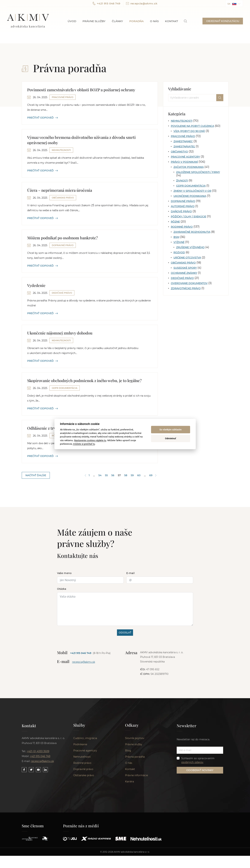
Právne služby (94, 21)
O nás (154, 21)
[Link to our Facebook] (24, 770)
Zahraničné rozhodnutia (192, 232)
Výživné (179, 242)
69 (151, 475)
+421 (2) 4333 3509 (38, 751)
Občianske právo (183, 263)
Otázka (62, 589)
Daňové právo (181, 211)
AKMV (28, 21)
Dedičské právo (182, 278)
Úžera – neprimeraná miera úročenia (60, 190)
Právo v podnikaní (184, 162)
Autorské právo (183, 206)
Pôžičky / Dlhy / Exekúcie (189, 217)
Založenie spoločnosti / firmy (198, 172)
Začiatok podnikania (189, 167)
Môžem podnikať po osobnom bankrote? (62, 238)
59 (132, 475)
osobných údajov (192, 762)
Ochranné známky (184, 273)
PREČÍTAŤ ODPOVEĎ (42, 118)
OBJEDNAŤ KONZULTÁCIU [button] (223, 21)
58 (126, 475)
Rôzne (175, 222)
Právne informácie (136, 775)
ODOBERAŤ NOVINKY (200, 770)
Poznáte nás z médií (81, 826)
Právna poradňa (135, 757)
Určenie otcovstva (187, 258)
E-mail (130, 573)
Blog (128, 751)
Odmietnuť (170, 438)
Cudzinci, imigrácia (85, 738)
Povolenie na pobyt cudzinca (192, 126)
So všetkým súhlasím (171, 430)
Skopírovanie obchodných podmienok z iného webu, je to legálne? (84, 380)
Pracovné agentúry (185, 157)
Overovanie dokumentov (189, 283)
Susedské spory (185, 268)
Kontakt (172, 21)
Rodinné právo (182, 227)
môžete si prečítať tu (84, 444)
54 (100, 475)
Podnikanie (80, 744)
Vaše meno (64, 573)
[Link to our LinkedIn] (45, 770)
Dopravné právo (183, 201)
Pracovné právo (183, 136)
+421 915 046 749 (106, 3)
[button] (234, 3)
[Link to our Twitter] (31, 770)
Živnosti (182, 181)
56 (113, 475)
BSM (176, 237)
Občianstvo (179, 152)
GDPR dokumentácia (191, 186)
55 (106, 475)
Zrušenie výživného (190, 247)
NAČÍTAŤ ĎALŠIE (36, 475)
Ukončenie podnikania (190, 196)
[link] (185, 21)
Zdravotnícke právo (186, 288)
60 (139, 475)
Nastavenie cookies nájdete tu (90, 440)
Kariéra (130, 782)
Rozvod (179, 252)
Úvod (72, 21)
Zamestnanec (183, 141)
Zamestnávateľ (184, 146)
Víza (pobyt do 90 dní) (189, 131)
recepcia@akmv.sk (142, 3)
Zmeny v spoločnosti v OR (192, 191)
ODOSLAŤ (125, 633)
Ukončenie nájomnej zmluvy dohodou (60, 333)
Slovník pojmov (135, 738)
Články (117, 21)
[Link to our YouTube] (38, 770)
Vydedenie (36, 285)
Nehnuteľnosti (182, 121)
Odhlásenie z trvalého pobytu (53, 428)
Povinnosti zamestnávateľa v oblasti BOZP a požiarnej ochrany (81, 90)
